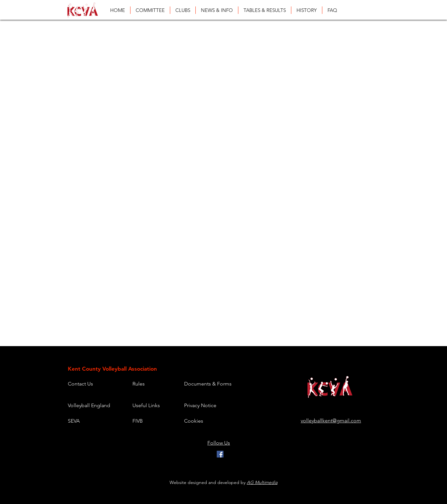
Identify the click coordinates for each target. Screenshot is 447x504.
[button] (265, 10)
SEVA (74, 421)
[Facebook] (220, 454)
